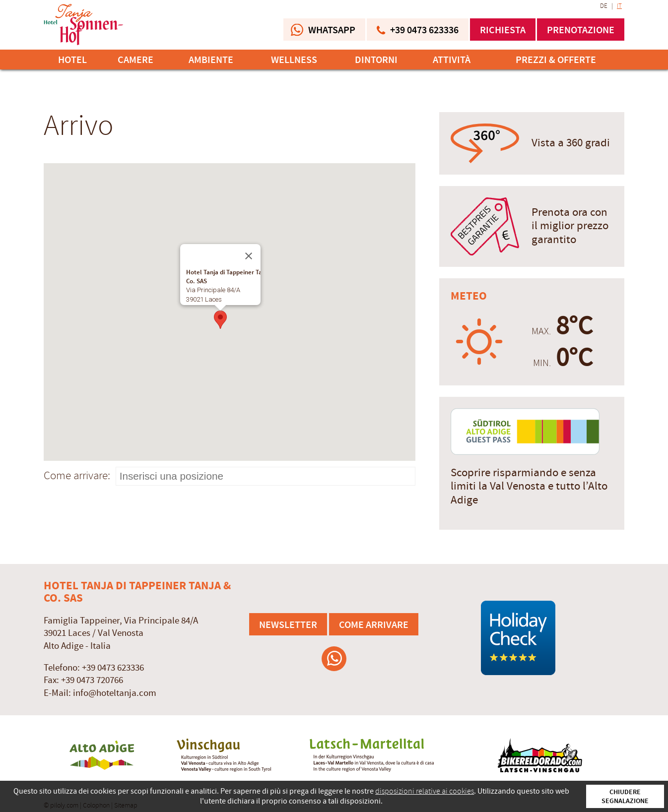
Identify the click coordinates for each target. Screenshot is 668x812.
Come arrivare (374, 624)
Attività (452, 60)
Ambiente (211, 60)
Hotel (72, 60)
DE (604, 6)
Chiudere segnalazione (625, 796)
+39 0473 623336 (113, 668)
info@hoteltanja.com (115, 693)
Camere (135, 60)
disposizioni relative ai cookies (425, 791)
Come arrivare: (77, 475)
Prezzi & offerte (556, 60)
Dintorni (376, 60)
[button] (220, 320)
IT (619, 6)
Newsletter (288, 624)
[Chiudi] (249, 256)
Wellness (294, 60)
